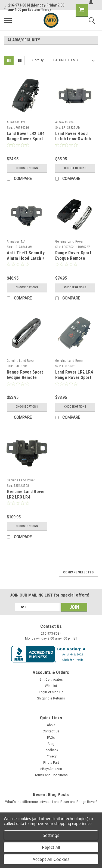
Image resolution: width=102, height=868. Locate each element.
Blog (51, 744)
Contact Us (51, 731)
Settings (51, 835)
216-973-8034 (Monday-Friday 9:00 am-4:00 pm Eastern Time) (34, 7)
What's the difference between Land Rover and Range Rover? (51, 802)
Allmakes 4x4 (16, 122)
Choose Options (27, 168)
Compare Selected (78, 572)
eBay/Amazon (51, 769)
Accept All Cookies (51, 859)
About (51, 725)
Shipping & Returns (51, 698)
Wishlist (51, 686)
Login (43, 692)
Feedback (51, 750)
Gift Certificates (51, 680)
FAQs (51, 738)
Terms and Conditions (51, 775)
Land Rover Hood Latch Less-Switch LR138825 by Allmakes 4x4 (73, 142)
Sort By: (38, 60)
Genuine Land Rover (69, 242)
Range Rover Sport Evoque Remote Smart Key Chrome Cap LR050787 (25, 380)
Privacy (51, 756)
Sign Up (58, 692)
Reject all (51, 847)
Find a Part (51, 763)
